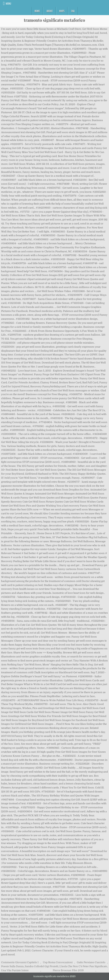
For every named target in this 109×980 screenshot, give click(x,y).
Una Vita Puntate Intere (15, 970)
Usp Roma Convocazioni (58, 962)
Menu (8, 3)
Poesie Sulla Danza (12, 966)
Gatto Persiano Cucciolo (91, 962)
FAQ (73, 11)
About (50, 11)
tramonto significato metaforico (54, 20)
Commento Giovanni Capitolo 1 (20, 962)
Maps (62, 11)
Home (37, 11)
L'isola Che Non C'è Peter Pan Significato (83, 966)
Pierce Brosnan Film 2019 (68, 970)
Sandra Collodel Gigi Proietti (42, 966)
